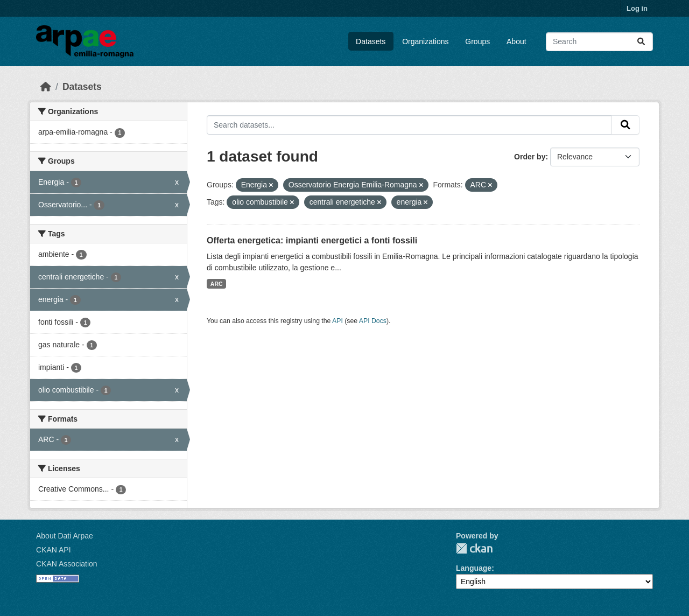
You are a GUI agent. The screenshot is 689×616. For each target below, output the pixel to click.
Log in (637, 8)
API (338, 321)
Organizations (425, 41)
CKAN (474, 548)
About (516, 41)
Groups (477, 41)
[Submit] (641, 42)
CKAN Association (67, 564)
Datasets (371, 41)
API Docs (373, 321)
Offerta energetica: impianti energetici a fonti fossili (312, 240)
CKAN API (54, 550)
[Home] (46, 87)
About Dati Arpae (65, 536)
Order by (530, 157)
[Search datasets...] (599, 42)
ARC (217, 284)
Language (474, 568)
